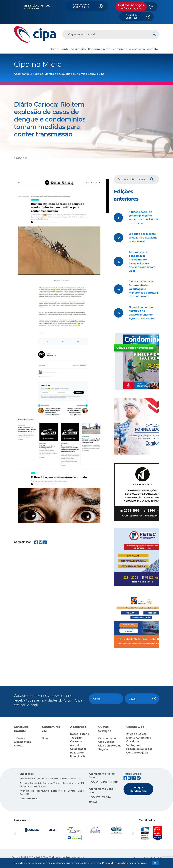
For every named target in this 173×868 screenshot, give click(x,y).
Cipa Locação (107, 738)
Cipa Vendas (106, 742)
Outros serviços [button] (131, 6)
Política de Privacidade (115, 863)
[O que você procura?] (106, 34)
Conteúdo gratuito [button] (73, 49)
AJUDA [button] (132, 17)
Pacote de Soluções (139, 749)
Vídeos (18, 746)
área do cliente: (37, 5)
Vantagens (133, 745)
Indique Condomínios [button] (138, 789)
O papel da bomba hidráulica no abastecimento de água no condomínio (142, 313)
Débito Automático (139, 738)
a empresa (120, 49)
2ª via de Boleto (136, 734)
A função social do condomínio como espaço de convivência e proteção (143, 218)
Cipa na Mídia (22, 742)
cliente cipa (137, 49)
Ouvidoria (133, 741)
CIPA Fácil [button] (81, 6)
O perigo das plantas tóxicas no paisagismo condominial (143, 238)
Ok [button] (156, 863)
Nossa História (80, 734)
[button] (23, 834)
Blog (45, 738)
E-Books (19, 738)
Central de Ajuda (137, 753)
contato (153, 49)
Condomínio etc (99, 49)
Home (54, 49)
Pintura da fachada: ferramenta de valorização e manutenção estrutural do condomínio (144, 289)
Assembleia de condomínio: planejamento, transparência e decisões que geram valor (142, 261)
